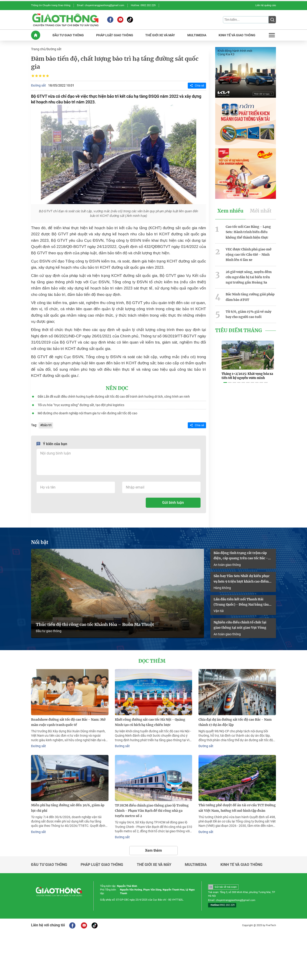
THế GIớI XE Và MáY (160, 35)
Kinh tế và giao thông (241, 862)
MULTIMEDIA (197, 35)
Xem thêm (153, 848)
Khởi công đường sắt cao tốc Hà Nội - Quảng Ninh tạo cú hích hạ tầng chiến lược (150, 720)
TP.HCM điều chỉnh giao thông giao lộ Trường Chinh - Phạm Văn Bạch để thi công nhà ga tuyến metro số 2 (152, 808)
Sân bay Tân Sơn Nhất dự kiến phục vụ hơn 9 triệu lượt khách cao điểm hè (242, 578)
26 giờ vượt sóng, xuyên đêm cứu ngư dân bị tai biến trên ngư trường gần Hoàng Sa (249, 276)
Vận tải (219, 609)
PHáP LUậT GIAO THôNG (115, 35)
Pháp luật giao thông (102, 862)
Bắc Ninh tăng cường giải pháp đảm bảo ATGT (250, 295)
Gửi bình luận (173, 502)
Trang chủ (38, 49)
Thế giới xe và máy (154, 862)
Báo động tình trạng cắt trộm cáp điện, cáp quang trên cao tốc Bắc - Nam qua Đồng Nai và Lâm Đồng (241, 555)
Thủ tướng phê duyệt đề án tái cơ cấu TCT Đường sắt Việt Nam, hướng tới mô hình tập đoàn (237, 805)
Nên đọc (117, 388)
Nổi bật (40, 541)
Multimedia (196, 862)
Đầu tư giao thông (49, 629)
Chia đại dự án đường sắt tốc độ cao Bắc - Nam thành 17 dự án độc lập (235, 720)
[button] (225, 378)
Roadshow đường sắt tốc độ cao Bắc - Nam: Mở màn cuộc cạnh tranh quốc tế (68, 720)
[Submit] (272, 20)
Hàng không (222, 586)
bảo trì (47, 424)
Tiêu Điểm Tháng (239, 328)
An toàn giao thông (227, 563)
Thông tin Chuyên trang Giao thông (51, 5)
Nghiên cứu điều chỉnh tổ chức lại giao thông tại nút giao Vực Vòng (240, 623)
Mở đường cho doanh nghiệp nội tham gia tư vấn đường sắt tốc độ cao (87, 412)
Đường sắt (54, 49)
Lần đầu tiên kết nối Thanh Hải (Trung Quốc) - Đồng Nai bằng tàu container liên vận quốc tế (241, 601)
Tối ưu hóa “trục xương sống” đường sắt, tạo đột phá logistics (81, 404)
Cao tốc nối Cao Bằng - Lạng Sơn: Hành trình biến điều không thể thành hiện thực (248, 231)
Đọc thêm (152, 659)
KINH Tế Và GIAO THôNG (237, 35)
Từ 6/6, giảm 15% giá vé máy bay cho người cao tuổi (249, 312)
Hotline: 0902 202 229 (143, 5)
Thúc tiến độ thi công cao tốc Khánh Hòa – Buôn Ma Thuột (95, 623)
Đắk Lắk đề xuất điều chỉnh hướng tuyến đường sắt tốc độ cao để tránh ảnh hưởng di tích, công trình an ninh (114, 396)
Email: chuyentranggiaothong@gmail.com (101, 5)
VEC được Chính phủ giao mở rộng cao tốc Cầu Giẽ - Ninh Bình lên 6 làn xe (249, 253)
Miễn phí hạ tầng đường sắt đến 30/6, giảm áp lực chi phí (68, 805)
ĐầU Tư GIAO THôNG (68, 35)
